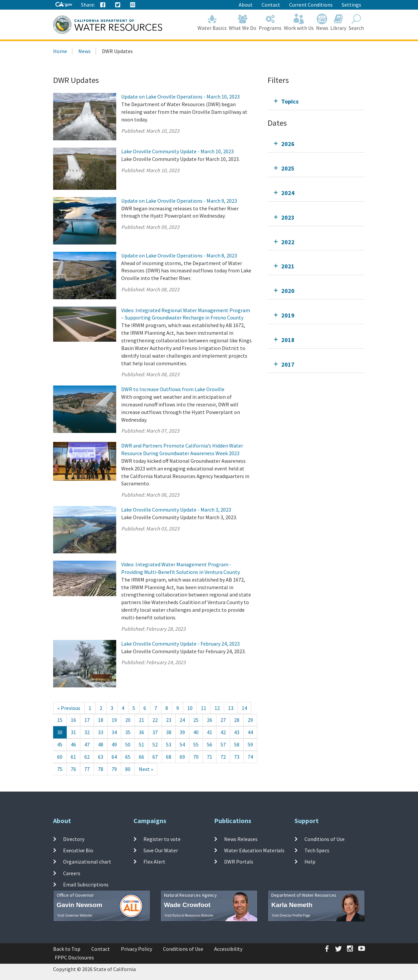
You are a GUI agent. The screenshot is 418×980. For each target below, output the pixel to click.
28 (237, 720)
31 (73, 732)
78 (101, 769)
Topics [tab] (290, 101)
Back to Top (67, 949)
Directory (74, 839)
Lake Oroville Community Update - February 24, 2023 (180, 644)
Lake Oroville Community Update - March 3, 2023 (176, 510)
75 (60, 769)
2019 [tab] (288, 315)
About (246, 5)
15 (60, 720)
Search (356, 22)
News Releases (241, 839)
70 (196, 757)
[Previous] (69, 708)
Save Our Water (161, 850)
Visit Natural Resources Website (189, 915)
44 (250, 732)
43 (237, 732)
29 (250, 720)
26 (209, 720)
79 (114, 769)
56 (209, 744)
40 (196, 732)
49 (114, 744)
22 (155, 720)
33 (101, 732)
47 (87, 744)
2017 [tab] (288, 364)
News (322, 22)
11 (204, 708)
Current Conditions (311, 5)
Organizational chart (87, 862)
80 (128, 769)
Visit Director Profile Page (291, 915)
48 (101, 744)
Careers (72, 873)
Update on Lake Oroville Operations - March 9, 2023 (179, 201)
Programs (270, 22)
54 (182, 744)
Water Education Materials (254, 850)
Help (310, 862)
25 (196, 720)
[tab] (316, 101)
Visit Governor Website (75, 915)
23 (169, 720)
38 (169, 732)
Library (338, 22)
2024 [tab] (288, 193)
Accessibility (228, 949)
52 (155, 744)
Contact (271, 5)
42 (223, 732)
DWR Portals (239, 862)
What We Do (243, 22)
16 (73, 720)
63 (101, 757)
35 (128, 732)
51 (141, 744)
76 (73, 769)
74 (250, 757)
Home (60, 51)
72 (223, 757)
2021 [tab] (288, 266)
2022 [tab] (288, 242)
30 (60, 732)
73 (237, 757)
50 (128, 744)
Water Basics (212, 22)
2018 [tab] (288, 340)
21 (141, 720)
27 (223, 720)
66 (141, 757)
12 (217, 708)
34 (114, 732)
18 (101, 720)
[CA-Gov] (64, 5)
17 (87, 720)
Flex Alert (154, 862)
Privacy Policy (136, 949)
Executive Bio (78, 850)
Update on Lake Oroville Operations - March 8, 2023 (179, 255)
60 (60, 757)
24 (182, 720)
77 (87, 769)
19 (114, 720)
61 (73, 757)
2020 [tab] (288, 291)
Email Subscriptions (86, 884)
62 (87, 757)
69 (182, 757)
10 (190, 708)
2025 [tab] (288, 168)
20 (128, 720)
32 (87, 732)
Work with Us (299, 22)
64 (114, 757)
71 (209, 757)
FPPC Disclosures (74, 957)
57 (223, 744)
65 (128, 757)
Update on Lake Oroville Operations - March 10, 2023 (180, 97)
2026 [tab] (288, 144)
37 (155, 732)
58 (237, 744)
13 (231, 708)
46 (73, 744)
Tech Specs (317, 850)
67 (155, 757)
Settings (351, 5)
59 (250, 744)
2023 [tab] (288, 217)
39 (182, 732)
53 (169, 744)
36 (141, 732)
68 (169, 757)
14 (244, 708)
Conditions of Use (325, 839)
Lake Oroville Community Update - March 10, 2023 (177, 151)
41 (209, 732)
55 (196, 744)
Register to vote (162, 839)
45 (60, 744)
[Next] (146, 769)
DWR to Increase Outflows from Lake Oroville (173, 389)
